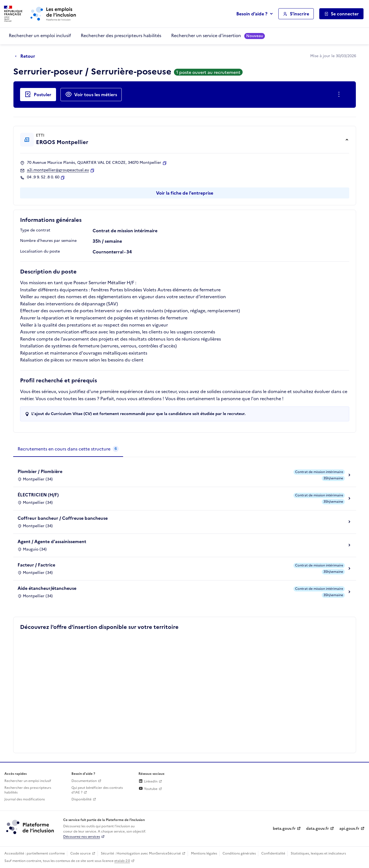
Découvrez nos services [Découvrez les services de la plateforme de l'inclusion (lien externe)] (82, 837)
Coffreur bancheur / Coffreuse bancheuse (63, 518)
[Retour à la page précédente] (27, 56)
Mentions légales (204, 853)
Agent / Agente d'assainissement (52, 541)
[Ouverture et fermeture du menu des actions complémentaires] (340, 95)
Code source (81, 853)
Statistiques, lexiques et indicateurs (318, 853)
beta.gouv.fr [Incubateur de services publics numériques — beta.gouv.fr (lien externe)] (284, 829)
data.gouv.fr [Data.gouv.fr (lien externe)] (317, 829)
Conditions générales (239, 853)
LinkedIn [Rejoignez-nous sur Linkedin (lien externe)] (148, 781)
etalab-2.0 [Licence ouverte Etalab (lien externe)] (122, 861)
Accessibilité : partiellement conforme (35, 853)
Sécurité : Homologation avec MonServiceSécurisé (141, 853)
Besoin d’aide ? (252, 14)
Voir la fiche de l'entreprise (185, 193)
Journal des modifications (25, 799)
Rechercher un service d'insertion (218, 36)
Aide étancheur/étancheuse (47, 588)
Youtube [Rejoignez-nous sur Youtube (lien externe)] (148, 789)
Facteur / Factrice (36, 565)
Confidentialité (273, 853)
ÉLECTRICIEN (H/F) (38, 495)
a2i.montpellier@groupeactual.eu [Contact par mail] (58, 170)
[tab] (68, 449)
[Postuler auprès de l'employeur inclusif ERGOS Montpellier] (38, 95)
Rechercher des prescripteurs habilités (121, 35)
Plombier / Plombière (40, 471)
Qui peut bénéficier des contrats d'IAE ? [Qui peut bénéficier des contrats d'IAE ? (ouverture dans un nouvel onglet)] (97, 790)
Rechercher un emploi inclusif (40, 35)
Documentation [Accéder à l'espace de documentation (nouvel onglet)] (84, 781)
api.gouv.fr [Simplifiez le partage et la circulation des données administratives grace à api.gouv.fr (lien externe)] (349, 829)
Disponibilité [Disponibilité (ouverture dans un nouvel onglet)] (81, 799)
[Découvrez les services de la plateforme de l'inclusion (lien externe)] (30, 827)
